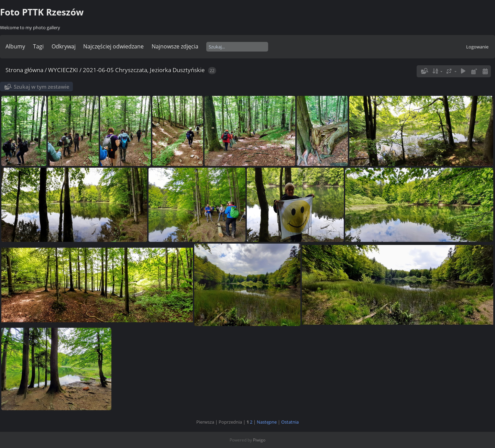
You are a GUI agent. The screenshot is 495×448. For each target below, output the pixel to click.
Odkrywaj (64, 46)
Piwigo (259, 440)
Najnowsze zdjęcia (175, 46)
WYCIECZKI (63, 70)
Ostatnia (290, 422)
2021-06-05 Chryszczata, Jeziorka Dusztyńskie (144, 70)
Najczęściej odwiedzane (113, 46)
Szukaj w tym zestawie (42, 87)
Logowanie (477, 47)
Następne (267, 422)
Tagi (38, 46)
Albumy (15, 46)
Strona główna (24, 70)
